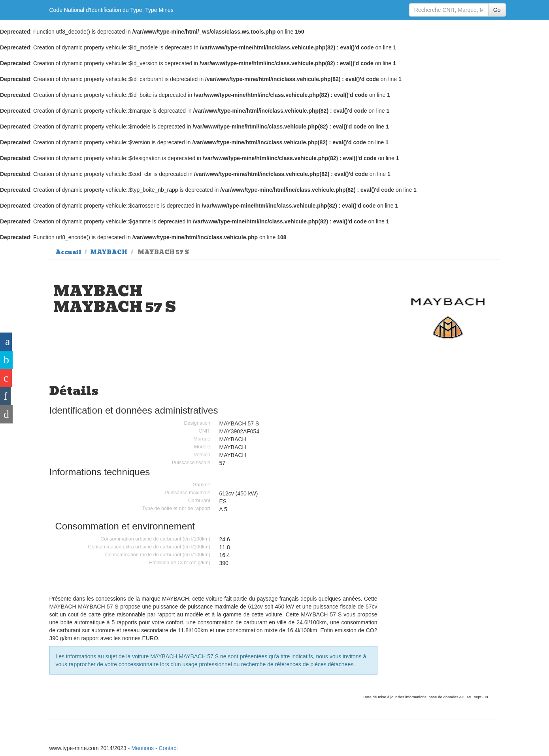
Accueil (68, 252)
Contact (168, 748)
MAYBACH (109, 252)
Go (497, 10)
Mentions (142, 748)
